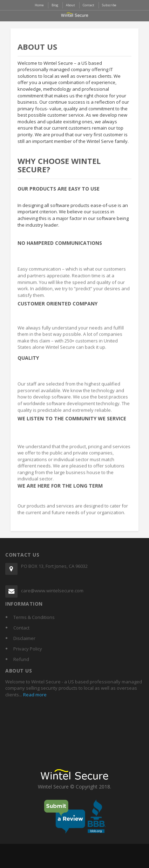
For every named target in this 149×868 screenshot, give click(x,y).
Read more (34, 695)
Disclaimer (24, 638)
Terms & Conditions (34, 617)
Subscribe (109, 5)
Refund (21, 659)
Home (39, 5)
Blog (55, 5)
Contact (21, 628)
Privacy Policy (28, 649)
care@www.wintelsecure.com (52, 591)
